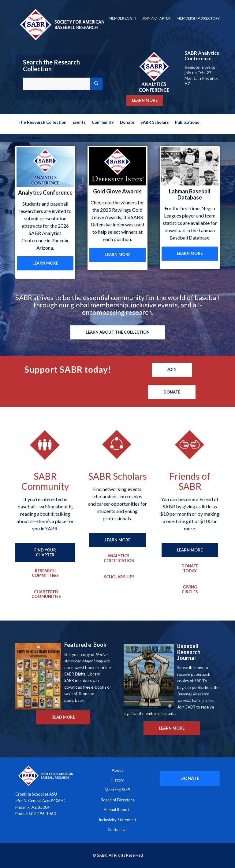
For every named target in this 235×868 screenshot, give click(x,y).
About (117, 770)
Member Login (122, 18)
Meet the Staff (117, 790)
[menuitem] (122, 18)
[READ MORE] (63, 717)
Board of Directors (117, 800)
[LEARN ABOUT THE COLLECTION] (118, 332)
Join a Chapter (156, 18)
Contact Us (117, 830)
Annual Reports (117, 810)
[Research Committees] (45, 573)
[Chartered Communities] (46, 594)
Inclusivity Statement (117, 820)
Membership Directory (198, 18)
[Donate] (172, 392)
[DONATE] (190, 778)
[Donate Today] (190, 568)
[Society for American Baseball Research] (62, 24)
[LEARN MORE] (45, 263)
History (117, 780)
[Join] (172, 370)
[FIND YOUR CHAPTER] (45, 553)
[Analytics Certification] (118, 558)
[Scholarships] (118, 577)
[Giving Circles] (190, 590)
